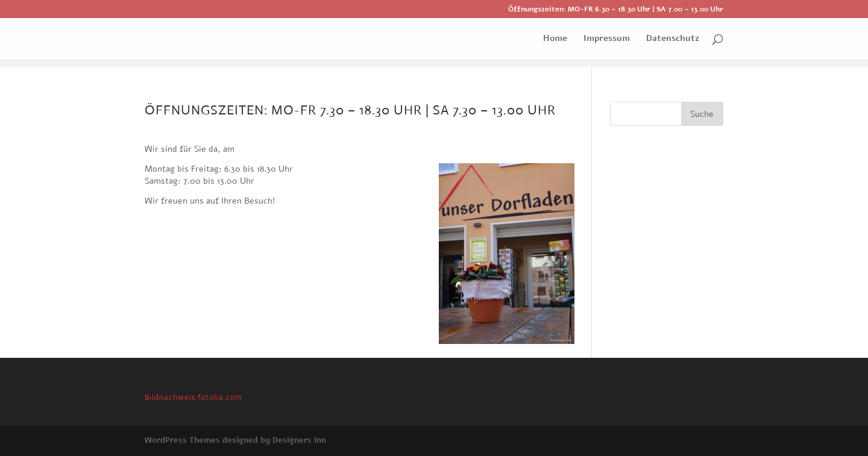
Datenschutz (673, 39)
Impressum (607, 39)
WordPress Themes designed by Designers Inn (235, 440)
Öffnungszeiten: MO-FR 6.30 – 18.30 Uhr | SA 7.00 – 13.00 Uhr (616, 10)
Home (555, 39)
